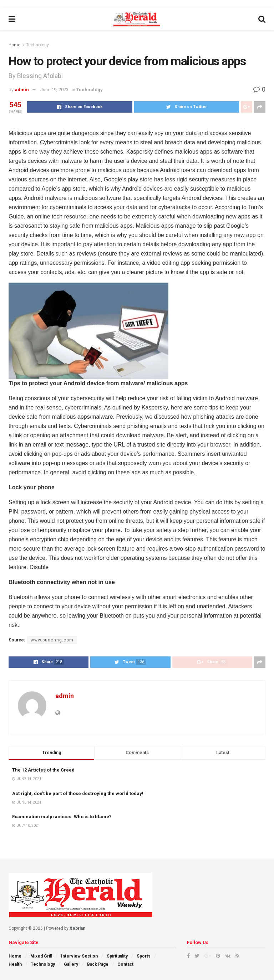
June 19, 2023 (54, 90)
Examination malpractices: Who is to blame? (62, 817)
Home (14, 45)
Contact (125, 964)
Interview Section (79, 956)
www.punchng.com (52, 640)
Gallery (71, 964)
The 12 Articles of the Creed (43, 770)
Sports (144, 956)
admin (22, 90)
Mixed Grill (41, 956)
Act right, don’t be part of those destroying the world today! (78, 793)
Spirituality (117, 956)
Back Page (98, 964)
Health (15, 964)
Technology (37, 45)
